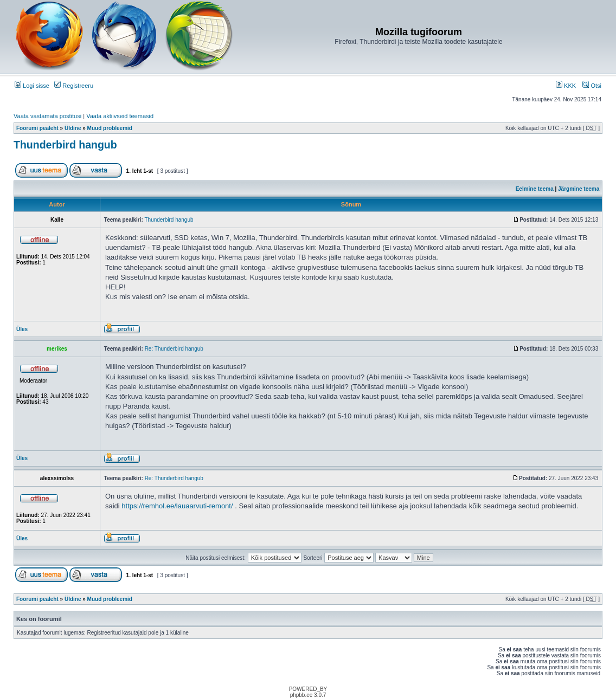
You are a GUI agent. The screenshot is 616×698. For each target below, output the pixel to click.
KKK (566, 86)
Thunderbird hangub (65, 145)
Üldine (73, 128)
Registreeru (74, 86)
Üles (22, 329)
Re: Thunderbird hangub (174, 349)
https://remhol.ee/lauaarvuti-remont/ (177, 506)
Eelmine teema (535, 189)
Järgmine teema (579, 189)
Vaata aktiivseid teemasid (120, 116)
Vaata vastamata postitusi (47, 116)
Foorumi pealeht (37, 128)
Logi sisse (32, 86)
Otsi (592, 86)
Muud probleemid (110, 128)
